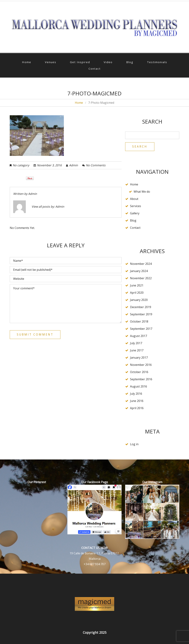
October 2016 (139, 372)
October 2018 (139, 322)
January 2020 (139, 300)
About (134, 199)
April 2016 (137, 408)
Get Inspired (80, 62)
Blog (130, 62)
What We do (142, 192)
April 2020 (137, 293)
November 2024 (141, 264)
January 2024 (139, 271)
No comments (96, 165)
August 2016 (139, 387)
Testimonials (157, 62)
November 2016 (141, 365)
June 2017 (137, 351)
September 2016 (141, 379)
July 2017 (136, 343)
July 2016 (136, 394)
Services (136, 206)
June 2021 (137, 286)
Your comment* (66, 304)
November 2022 (141, 278)
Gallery (135, 213)
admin (73, 165)
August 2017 (139, 336)
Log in (134, 444)
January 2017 (139, 358)
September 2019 (141, 314)
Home (27, 62)
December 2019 (141, 307)
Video (108, 62)
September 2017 (141, 329)
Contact (95, 69)
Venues (51, 62)
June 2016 (137, 401)
